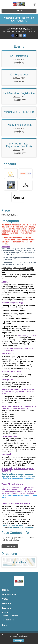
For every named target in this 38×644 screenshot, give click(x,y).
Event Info (6, 603)
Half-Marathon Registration (19, 93)
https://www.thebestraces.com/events (18, 478)
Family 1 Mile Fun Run (19, 125)
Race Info (6, 590)
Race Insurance (9, 594)
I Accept (19, 641)
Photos (5, 599)
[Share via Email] (21, 35)
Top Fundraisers (8, 620)
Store (4, 625)
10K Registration (19, 75)
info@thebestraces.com (17, 408)
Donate (19, 11)
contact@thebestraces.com (13, 525)
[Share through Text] (24, 35)
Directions (31, 31)
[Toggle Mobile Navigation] (2, 4)
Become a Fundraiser (10, 616)
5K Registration (19, 56)
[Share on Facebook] (13, 35)
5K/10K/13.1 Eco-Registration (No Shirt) (19, 145)
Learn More (23, 637)
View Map (19, 562)
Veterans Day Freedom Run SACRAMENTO (19, 19)
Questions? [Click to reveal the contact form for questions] (10, 546)
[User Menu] (35, 4)
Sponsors (6, 608)
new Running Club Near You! (19, 337)
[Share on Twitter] (17, 35)
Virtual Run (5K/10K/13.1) (19, 112)
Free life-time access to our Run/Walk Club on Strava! (17, 350)
